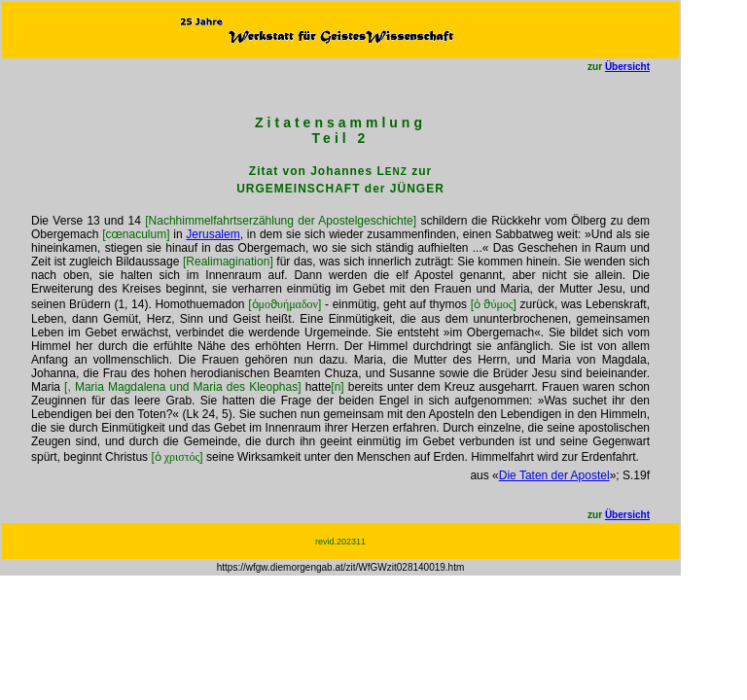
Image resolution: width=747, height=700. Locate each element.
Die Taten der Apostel (554, 475)
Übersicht (627, 67)
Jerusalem (213, 234)
